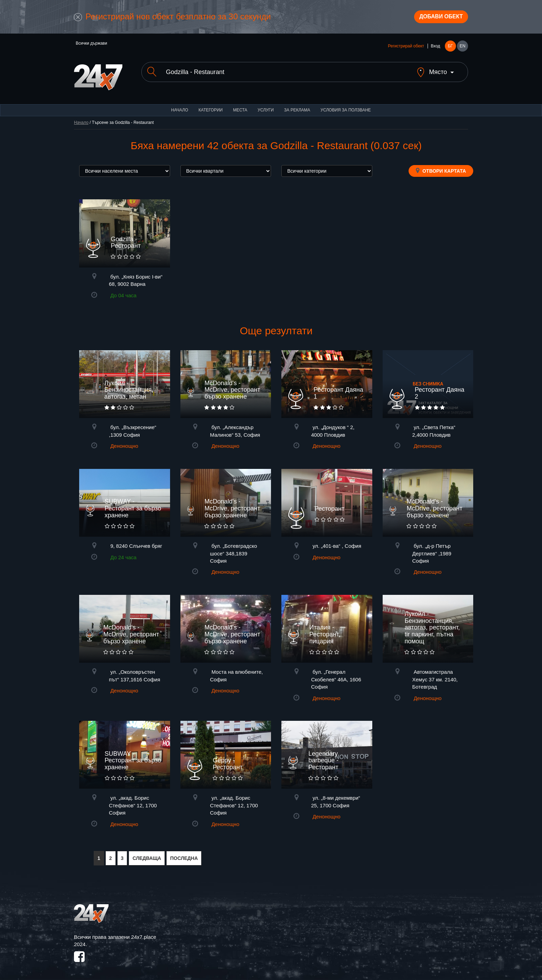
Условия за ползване (346, 107)
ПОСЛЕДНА (184, 855)
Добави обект (436, 18)
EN (463, 49)
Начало (180, 107)
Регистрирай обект (406, 49)
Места (240, 107)
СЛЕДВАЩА (147, 855)
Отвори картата (441, 168)
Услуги (266, 107)
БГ (450, 49)
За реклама (297, 107)
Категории (211, 107)
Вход (435, 49)
